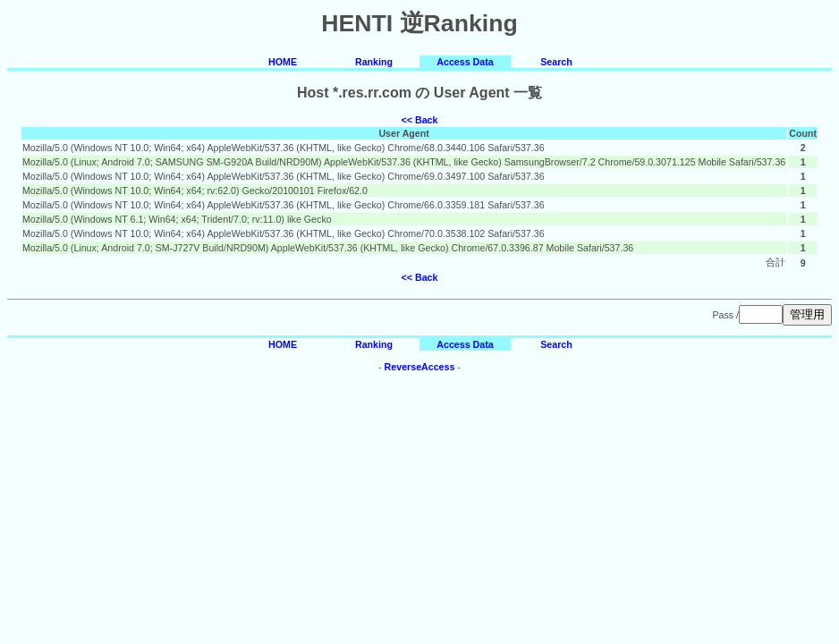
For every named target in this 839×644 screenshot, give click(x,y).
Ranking (374, 62)
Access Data (465, 62)
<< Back (420, 120)
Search (556, 62)
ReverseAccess (420, 367)
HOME (283, 62)
